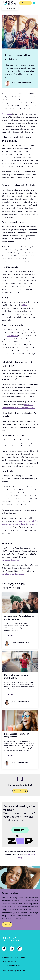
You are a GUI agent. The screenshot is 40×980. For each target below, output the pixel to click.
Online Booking (20, 791)
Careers (23, 957)
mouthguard (13, 336)
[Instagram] (20, 949)
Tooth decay (7, 114)
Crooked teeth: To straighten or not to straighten (19, 618)
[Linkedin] (12, 949)
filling (24, 305)
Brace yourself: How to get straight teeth (17, 735)
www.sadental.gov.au (10, 560)
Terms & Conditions (9, 961)
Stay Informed (11, 8)
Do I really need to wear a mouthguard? (16, 676)
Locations (5, 957)
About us (7, 925)
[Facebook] (4, 949)
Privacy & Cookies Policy (11, 965)
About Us (15, 957)
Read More (9, 635)
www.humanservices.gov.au (13, 574)
